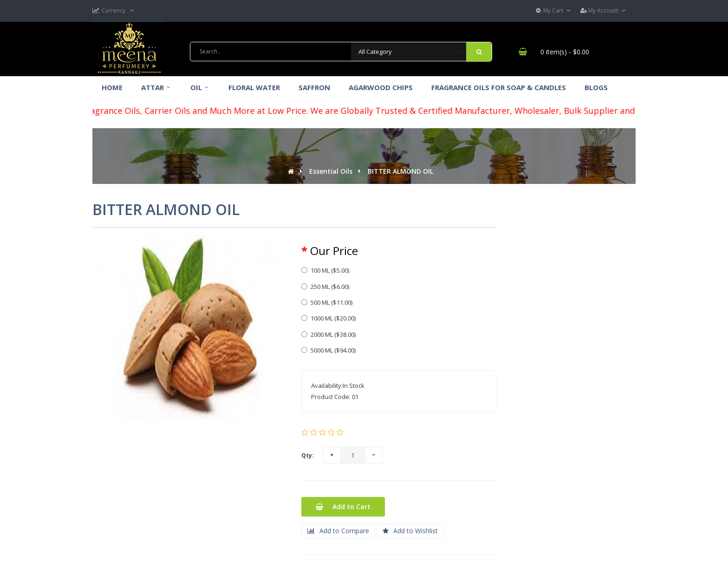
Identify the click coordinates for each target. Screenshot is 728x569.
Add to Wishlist (410, 531)
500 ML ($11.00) (327, 302)
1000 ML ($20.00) (328, 318)
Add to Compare (338, 531)
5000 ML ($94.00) (328, 350)
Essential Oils (331, 171)
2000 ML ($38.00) (328, 334)
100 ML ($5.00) (325, 270)
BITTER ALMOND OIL (400, 171)
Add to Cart (343, 507)
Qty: (308, 455)
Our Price (334, 251)
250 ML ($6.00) (325, 287)
